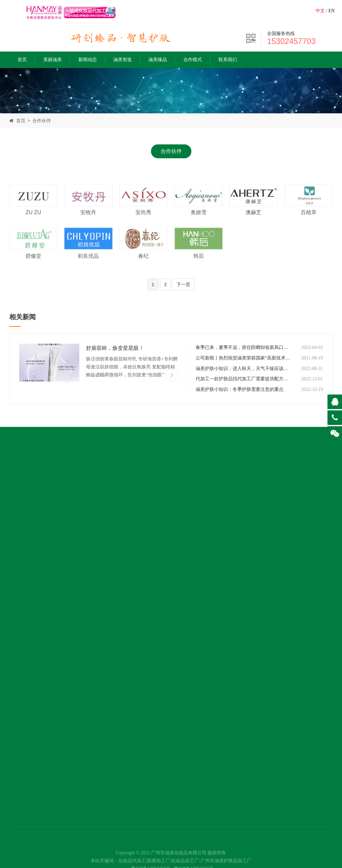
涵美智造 (123, 60)
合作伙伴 (42, 121)
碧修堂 (33, 264)
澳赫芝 (253, 221)
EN (332, 11)
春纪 (143, 264)
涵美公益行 (22, 564)
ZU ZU (33, 221)
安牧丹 (88, 221)
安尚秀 (143, 221)
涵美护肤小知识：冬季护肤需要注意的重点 (240, 389)
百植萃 (309, 221)
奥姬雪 (199, 221)
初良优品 (88, 264)
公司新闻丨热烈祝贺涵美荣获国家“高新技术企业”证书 (243, 358)
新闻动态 (88, 60)
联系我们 (228, 60)
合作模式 (193, 60)
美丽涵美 (53, 60)
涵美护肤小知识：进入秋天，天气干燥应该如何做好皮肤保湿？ (243, 369)
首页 (22, 60)
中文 (320, 11)
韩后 (199, 264)
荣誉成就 (20, 550)
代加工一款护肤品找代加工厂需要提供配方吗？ (243, 379)
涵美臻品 (158, 60)
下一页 (183, 284)
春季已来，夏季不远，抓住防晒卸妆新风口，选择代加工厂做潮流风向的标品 (243, 347)
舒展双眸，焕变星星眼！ (115, 348)
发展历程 (20, 537)
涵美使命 (20, 523)
